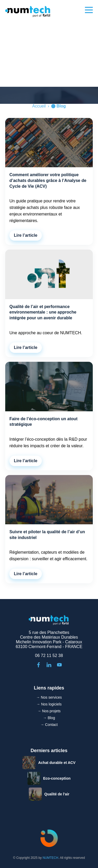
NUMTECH (50, 858)
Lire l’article (26, 235)
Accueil (39, 106)
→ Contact (49, 725)
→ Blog (49, 718)
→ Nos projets (49, 711)
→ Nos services (49, 697)
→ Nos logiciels (49, 704)
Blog (61, 106)
